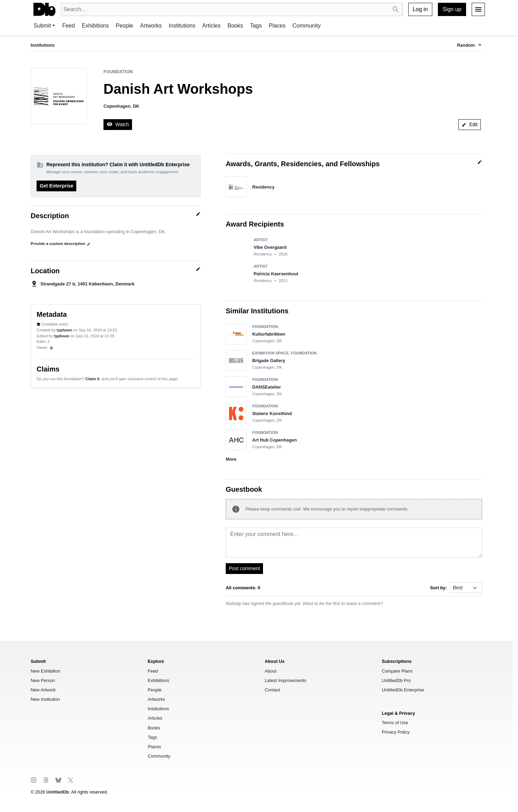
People (124, 26)
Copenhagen (117, 106)
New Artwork (43, 690)
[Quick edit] (198, 214)
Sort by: (439, 588)
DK (136, 106)
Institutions (182, 26)
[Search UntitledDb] (396, 10)
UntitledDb (58, 792)
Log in (420, 9)
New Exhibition (45, 671)
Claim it (92, 379)
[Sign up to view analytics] (51, 348)
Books (235, 26)
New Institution (45, 699)
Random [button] (466, 45)
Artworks (151, 26)
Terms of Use (395, 723)
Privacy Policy (396, 732)
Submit (42, 26)
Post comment (244, 568)
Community (307, 26)
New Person (43, 680)
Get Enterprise (56, 186)
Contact (272, 690)
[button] (480, 45)
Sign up (452, 9)
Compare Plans (397, 671)
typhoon (64, 330)
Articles (211, 26)
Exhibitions (95, 26)
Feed (68, 26)
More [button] (231, 459)
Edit (470, 124)
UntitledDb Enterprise (403, 690)
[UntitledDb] (44, 9)
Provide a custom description (61, 244)
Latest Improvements (286, 680)
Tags (256, 26)
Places (277, 26)
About (270, 671)
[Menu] (478, 9)
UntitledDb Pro (396, 680)
